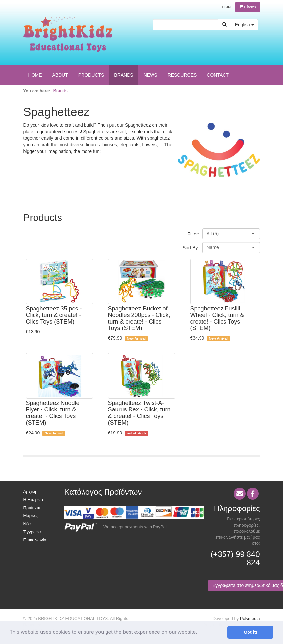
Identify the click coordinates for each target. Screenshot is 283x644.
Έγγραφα (32, 532)
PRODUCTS (91, 75)
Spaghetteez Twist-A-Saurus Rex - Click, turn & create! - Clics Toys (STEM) (139, 413)
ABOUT (60, 75)
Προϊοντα (32, 508)
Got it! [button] (250, 632)
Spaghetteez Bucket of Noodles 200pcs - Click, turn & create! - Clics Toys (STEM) (139, 318)
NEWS (151, 75)
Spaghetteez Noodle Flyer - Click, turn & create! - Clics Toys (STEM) (53, 413)
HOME (35, 75)
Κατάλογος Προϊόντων (103, 492)
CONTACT (218, 75)
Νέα (27, 524)
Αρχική (30, 492)
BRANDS (124, 75)
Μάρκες (31, 516)
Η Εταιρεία (33, 499)
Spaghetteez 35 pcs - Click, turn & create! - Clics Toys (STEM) (54, 315)
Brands (60, 91)
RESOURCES (182, 75)
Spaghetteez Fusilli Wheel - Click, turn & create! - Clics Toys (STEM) (217, 318)
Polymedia (250, 619)
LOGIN (226, 7)
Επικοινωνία (35, 540)
